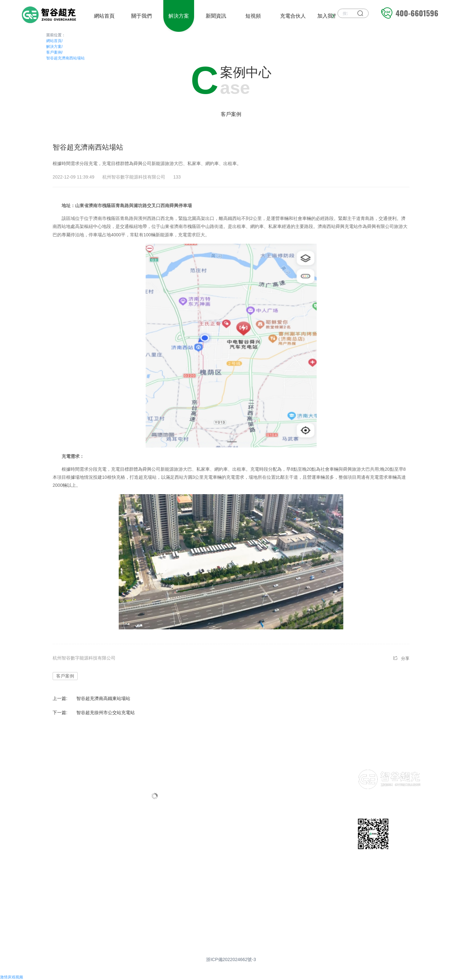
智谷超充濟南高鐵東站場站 (103, 698)
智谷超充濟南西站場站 (65, 58)
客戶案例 (54, 52)
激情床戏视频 (12, 977)
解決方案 (54, 47)
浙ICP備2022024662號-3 (231, 959)
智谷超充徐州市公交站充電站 (106, 713)
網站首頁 (54, 41)
